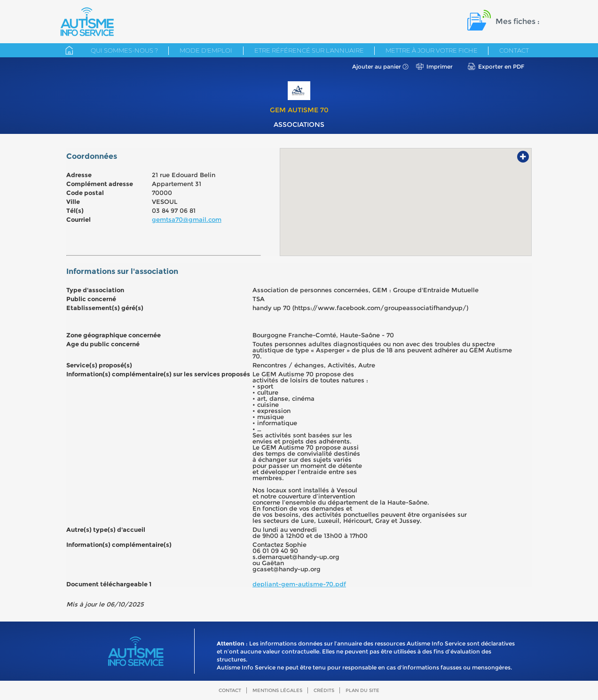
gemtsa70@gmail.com (187, 219)
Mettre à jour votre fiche (432, 50)
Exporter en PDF (501, 66)
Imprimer (440, 66)
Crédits (324, 690)
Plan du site (362, 690)
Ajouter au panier (377, 66)
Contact (514, 50)
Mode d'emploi (206, 50)
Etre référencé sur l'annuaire (309, 50)
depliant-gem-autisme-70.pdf (299, 584)
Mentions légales (277, 690)
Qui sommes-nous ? (124, 50)
